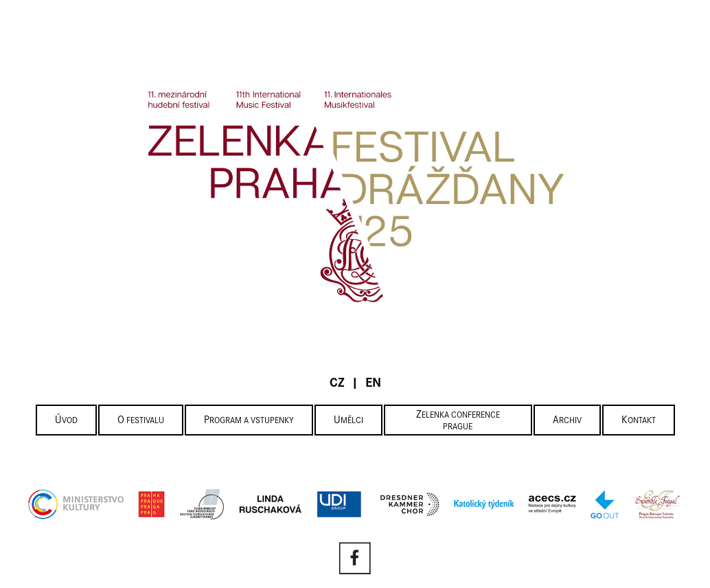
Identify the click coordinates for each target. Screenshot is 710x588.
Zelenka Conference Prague (458, 421)
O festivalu (141, 421)
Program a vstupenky (249, 421)
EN (373, 384)
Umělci (348, 421)
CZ (337, 384)
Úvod (66, 421)
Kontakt (639, 421)
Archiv (567, 421)
